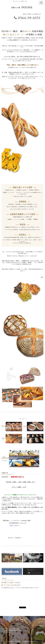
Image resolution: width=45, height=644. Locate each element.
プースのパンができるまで (12, 585)
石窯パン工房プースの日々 (12, 583)
